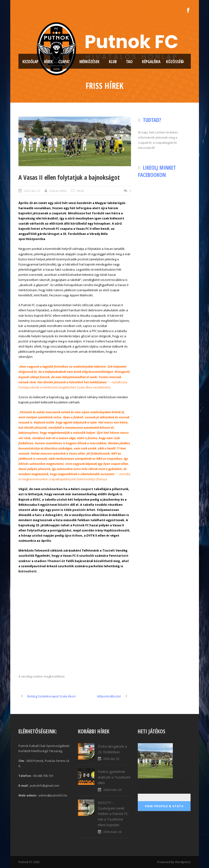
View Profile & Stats (164, 806)
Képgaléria (151, 62)
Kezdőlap (30, 62)
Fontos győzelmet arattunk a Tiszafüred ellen (114, 777)
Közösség (174, 62)
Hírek (48, 62)
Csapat (64, 62)
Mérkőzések (89, 62)
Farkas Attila (58, 191)
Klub (113, 62)
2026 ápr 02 (111, 759)
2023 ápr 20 (32, 191)
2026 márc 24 (112, 832)
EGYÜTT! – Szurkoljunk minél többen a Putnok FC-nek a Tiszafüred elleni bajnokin (113, 814)
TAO (129, 62)
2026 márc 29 (112, 790)
